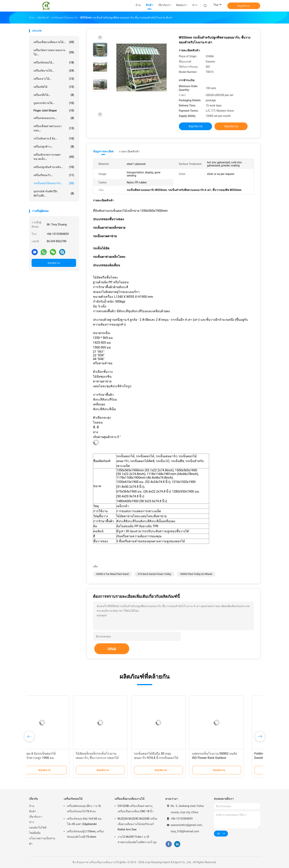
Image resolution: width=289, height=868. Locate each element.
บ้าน (32, 806)
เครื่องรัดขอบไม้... (54, 62)
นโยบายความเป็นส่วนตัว (42, 841)
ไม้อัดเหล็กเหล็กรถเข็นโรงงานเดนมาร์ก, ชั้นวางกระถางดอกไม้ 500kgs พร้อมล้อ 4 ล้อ (111, 758)
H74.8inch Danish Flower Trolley (154, 574)
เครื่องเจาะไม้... (54, 79)
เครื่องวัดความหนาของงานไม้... (54, 52)
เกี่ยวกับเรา (36, 817)
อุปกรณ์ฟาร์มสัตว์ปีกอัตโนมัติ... (54, 193)
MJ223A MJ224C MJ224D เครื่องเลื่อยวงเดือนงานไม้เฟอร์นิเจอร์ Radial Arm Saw (138, 824)
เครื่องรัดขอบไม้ (73, 799)
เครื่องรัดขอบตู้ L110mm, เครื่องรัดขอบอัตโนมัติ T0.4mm (85, 834)
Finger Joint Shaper (54, 111)
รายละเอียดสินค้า (129, 151)
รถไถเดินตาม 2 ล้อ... (54, 138)
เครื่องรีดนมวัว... (54, 175)
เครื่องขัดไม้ (54, 87)
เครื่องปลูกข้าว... (54, 147)
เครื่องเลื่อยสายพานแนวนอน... (54, 128)
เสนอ (112, 649)
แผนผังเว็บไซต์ (38, 828)
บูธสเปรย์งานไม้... (54, 103)
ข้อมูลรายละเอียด (103, 151)
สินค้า (33, 811)
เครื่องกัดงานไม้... (54, 71)
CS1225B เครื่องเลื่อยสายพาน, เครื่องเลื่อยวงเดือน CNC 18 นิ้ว (136, 809)
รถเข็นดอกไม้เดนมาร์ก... (54, 183)
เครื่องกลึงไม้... (54, 95)
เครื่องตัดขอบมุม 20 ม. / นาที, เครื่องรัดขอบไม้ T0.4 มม (84, 809)
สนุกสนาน (244, 6)
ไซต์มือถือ (35, 833)
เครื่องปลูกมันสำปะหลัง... (54, 167)
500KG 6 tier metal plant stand (112, 574)
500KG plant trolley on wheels (196, 574)
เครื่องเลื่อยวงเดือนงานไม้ (129, 799)
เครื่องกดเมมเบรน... (54, 118)
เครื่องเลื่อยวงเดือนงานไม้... (54, 42)
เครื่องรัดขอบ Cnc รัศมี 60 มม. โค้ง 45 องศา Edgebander (84, 821)
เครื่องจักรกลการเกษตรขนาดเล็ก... (54, 157)
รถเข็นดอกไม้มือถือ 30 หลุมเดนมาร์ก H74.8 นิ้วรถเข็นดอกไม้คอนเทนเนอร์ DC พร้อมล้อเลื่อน (170, 758)
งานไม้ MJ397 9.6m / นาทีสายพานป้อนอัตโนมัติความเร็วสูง (137, 839)
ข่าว (32, 822)
